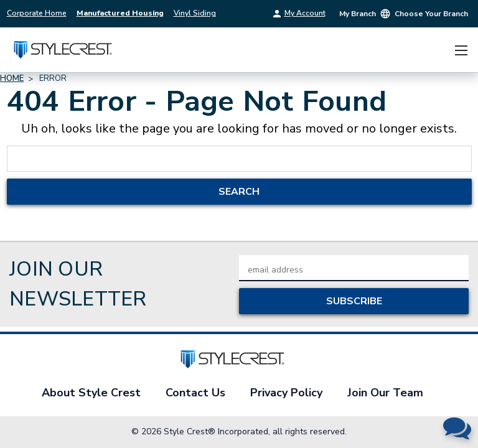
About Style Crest (91, 393)
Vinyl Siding (195, 13)
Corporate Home (37, 13)
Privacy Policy (286, 393)
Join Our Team (385, 393)
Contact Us (195, 393)
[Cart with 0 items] (438, 50)
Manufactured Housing (120, 13)
